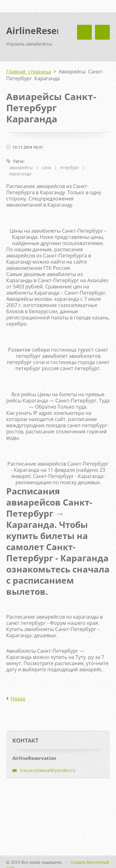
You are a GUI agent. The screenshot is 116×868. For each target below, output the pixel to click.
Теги (18, 161)
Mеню (102, 32)
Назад (18, 699)
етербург (70, 167)
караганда (20, 174)
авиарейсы (21, 167)
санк (47, 167)
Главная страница (29, 72)
